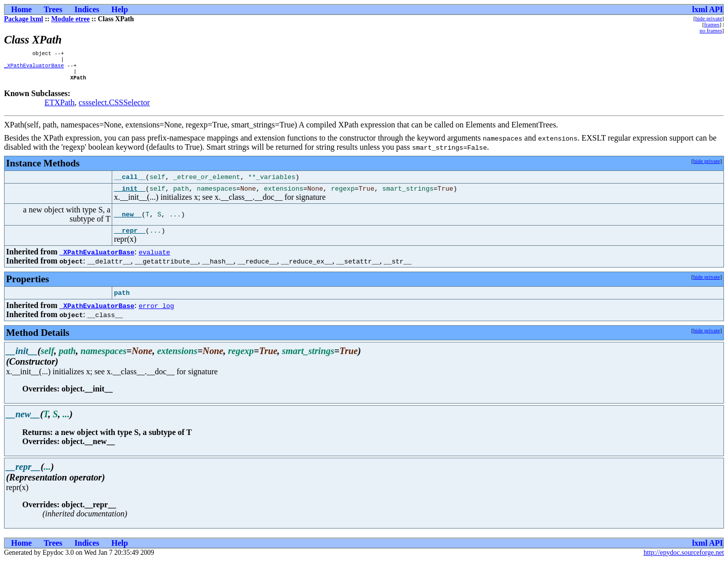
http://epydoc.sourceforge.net (684, 561)
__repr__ (129, 238)
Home (21, 9)
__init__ (129, 195)
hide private (709, 18)
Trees (53, 9)
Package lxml (24, 19)
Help (120, 9)
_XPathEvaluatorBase (34, 68)
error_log (156, 314)
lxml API (708, 9)
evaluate (154, 260)
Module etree (70, 19)
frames (712, 24)
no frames (711, 30)
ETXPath (60, 107)
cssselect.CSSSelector (115, 107)
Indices (87, 9)
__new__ (128, 221)
